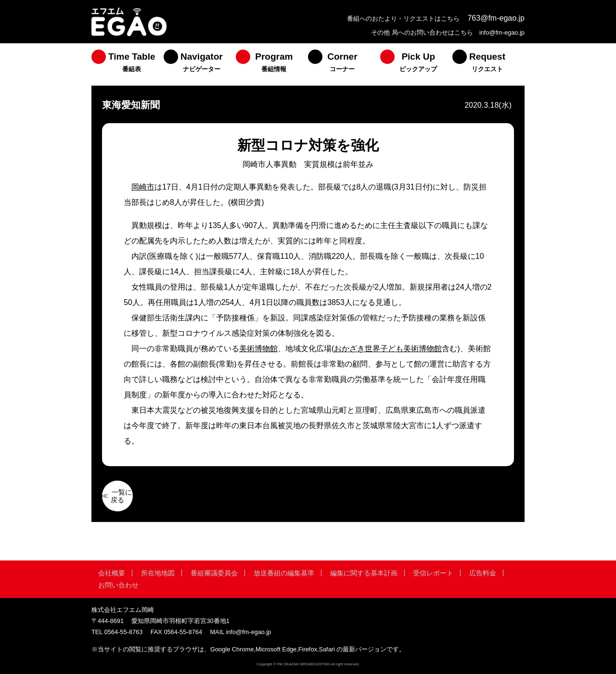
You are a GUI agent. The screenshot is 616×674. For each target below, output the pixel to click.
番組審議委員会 (214, 573)
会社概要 (112, 573)
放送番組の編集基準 (284, 573)
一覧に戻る (121, 496)
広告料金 (483, 573)
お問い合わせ (118, 585)
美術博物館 (258, 349)
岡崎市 (143, 187)
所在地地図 (158, 573)
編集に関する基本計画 (364, 573)
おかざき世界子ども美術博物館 (388, 349)
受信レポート (433, 573)
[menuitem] (128, 64)
